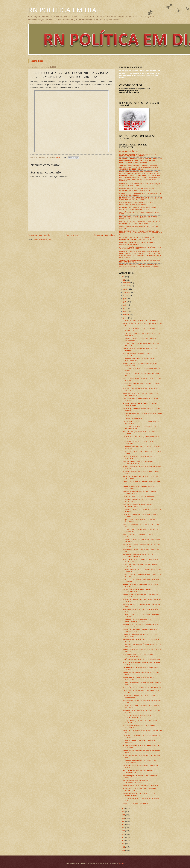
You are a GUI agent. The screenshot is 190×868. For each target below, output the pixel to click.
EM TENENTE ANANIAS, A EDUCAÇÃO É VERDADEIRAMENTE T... (137, 717)
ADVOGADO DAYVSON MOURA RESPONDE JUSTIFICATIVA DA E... (138, 655)
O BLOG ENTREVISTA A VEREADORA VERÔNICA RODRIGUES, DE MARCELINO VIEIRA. (136, 204)
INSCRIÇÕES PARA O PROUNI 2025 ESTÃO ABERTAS (142, 687)
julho (125, 299)
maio (125, 305)
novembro (127, 286)
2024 (123, 809)
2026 (123, 277)
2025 (123, 280)
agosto (126, 295)
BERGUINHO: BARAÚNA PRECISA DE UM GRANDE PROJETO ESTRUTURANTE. (137, 243)
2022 (123, 815)
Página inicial (37, 61)
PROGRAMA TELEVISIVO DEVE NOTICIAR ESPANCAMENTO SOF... (138, 781)
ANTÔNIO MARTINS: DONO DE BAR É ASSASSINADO (142, 659)
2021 (123, 818)
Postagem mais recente (39, 235)
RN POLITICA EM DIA (62, 10)
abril (125, 308)
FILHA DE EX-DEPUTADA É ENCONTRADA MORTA (141, 785)
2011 (123, 850)
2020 (123, 821)
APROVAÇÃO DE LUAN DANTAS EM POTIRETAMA (141, 321)
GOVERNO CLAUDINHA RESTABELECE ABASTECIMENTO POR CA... (137, 620)
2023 (123, 812)
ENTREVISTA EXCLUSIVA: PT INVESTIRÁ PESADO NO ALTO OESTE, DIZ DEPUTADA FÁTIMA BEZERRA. (140, 208)
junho (125, 302)
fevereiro (126, 315)
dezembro (127, 283)
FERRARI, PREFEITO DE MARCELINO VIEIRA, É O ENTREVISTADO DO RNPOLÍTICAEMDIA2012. (137, 189)
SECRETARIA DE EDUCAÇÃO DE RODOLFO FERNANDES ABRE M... (138, 555)
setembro (127, 292)
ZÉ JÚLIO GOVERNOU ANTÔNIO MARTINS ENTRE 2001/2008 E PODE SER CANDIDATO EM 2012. (141, 199)
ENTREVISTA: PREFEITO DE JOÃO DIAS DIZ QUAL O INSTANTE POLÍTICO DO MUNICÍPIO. (138, 155)
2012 (123, 847)
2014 (123, 841)
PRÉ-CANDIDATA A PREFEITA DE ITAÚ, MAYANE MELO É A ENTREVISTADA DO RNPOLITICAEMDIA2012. (140, 223)
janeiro (126, 318)
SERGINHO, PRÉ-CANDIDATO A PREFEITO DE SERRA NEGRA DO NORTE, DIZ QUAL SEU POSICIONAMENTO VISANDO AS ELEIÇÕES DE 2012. (139, 167)
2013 (123, 844)
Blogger (121, 863)
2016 (123, 834)
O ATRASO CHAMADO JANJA (133, 419)
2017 (123, 831)
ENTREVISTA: (141, 161)
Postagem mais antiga (104, 235)
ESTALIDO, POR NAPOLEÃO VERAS (136, 804)
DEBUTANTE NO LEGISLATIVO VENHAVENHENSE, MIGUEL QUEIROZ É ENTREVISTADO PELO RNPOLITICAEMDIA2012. (140, 266)
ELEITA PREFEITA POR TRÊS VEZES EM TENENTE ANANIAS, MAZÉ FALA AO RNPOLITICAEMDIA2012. (137, 239)
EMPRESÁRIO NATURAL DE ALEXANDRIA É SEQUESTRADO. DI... (138, 678)
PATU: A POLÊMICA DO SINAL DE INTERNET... (139, 497)
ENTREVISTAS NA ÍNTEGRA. (129, 151)
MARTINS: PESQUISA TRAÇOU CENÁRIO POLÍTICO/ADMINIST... (137, 506)
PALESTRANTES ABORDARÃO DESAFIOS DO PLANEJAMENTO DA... (139, 590)
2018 (123, 828)
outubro (126, 289)
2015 (123, 837)
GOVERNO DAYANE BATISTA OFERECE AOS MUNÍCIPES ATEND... (139, 359)
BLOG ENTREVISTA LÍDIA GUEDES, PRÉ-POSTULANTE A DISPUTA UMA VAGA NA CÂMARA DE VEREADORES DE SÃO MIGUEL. (141, 233)
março (126, 311)
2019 (123, 825)
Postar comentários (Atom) (43, 240)
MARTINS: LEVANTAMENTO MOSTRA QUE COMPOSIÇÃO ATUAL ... (138, 462)
